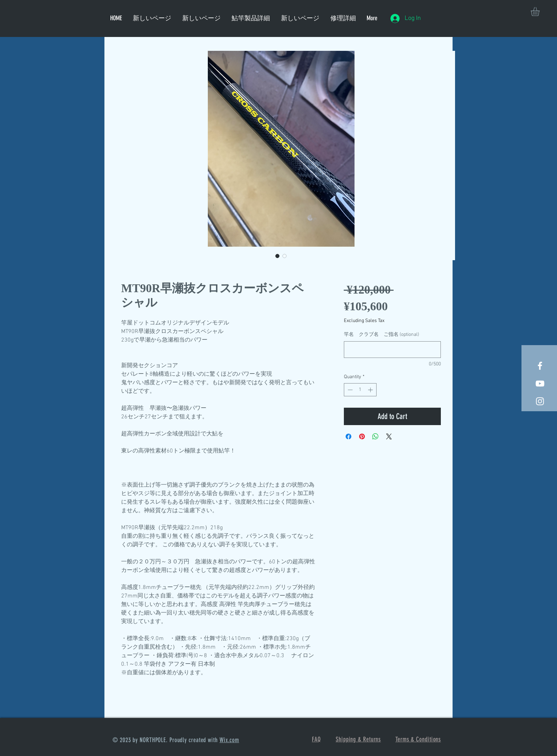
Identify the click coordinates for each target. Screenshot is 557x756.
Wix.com (229, 740)
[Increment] (371, 390)
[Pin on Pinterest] (362, 436)
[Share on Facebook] (348, 436)
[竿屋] (540, 401)
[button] (540, 12)
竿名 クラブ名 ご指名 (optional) (382, 335)
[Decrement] (349, 390)
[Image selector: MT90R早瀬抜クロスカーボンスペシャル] (277, 256)
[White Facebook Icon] (540, 366)
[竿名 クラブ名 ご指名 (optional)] (392, 350)
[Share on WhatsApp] (375, 436)
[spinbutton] (360, 390)
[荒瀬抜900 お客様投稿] (540, 384)
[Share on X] (389, 436)
